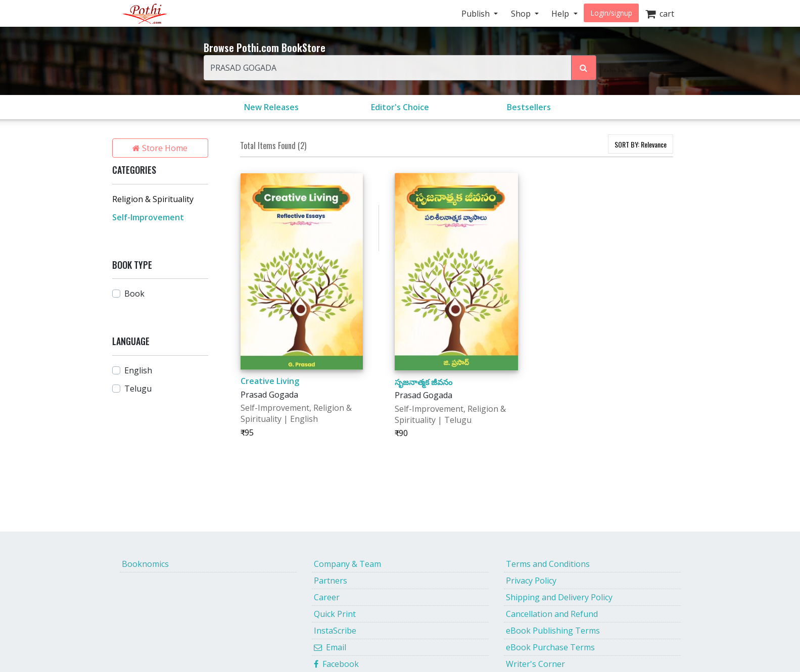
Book (134, 294)
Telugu (138, 389)
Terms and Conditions (548, 564)
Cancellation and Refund (552, 614)
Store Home (160, 148)
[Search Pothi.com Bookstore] (584, 68)
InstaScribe (335, 631)
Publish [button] (477, 14)
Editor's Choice (400, 107)
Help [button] (561, 14)
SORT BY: (641, 144)
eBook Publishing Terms (553, 631)
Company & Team (347, 564)
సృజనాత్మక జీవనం (423, 382)
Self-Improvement (148, 217)
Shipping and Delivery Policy (559, 597)
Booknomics (145, 564)
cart (660, 14)
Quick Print (335, 614)
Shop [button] (522, 14)
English (138, 370)
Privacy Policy (531, 581)
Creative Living (270, 381)
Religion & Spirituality (153, 199)
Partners (331, 581)
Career (327, 597)
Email (330, 647)
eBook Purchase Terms (550, 647)
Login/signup (611, 13)
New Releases (271, 107)
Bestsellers (529, 107)
